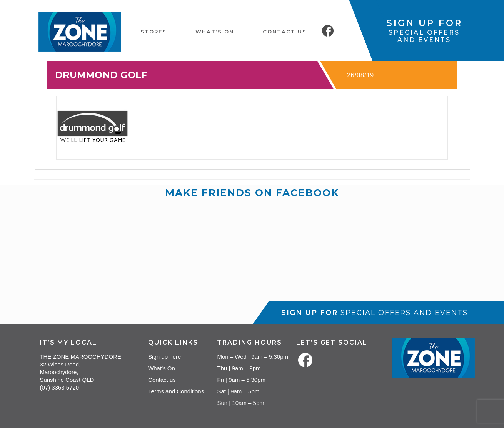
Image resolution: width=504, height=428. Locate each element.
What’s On (162, 368)
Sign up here (164, 357)
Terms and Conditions (176, 391)
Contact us (162, 380)
